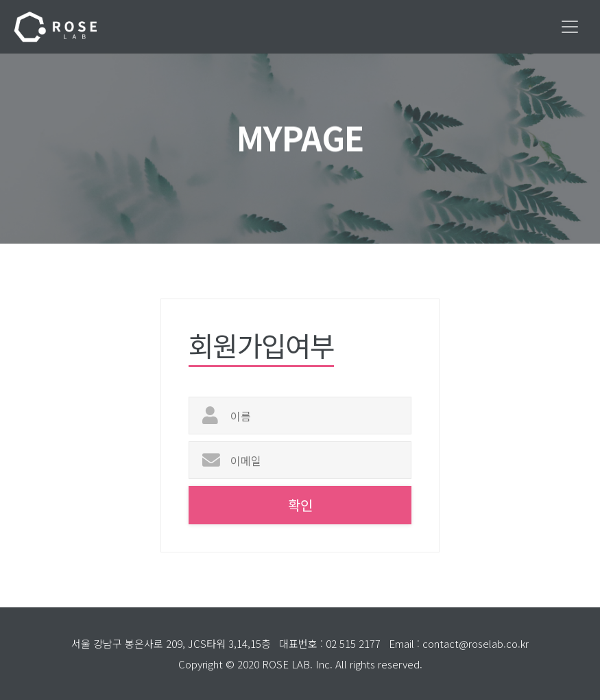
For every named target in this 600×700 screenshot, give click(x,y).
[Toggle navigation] (570, 27)
